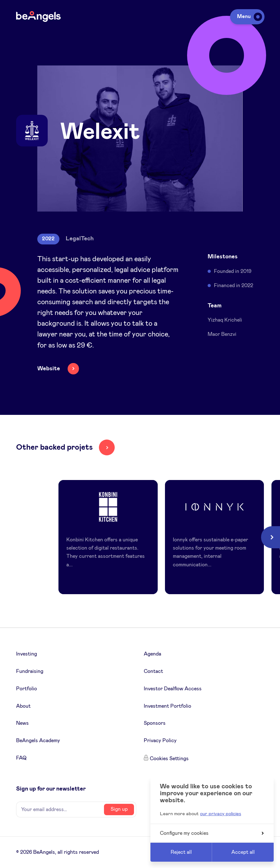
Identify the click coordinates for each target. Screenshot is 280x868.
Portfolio (27, 689)
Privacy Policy (160, 741)
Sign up (119, 809)
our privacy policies (221, 814)
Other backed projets (54, 447)
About (23, 706)
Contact (153, 671)
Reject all (181, 852)
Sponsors (155, 723)
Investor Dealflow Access (173, 689)
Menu (248, 16)
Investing (27, 654)
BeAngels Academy (38, 741)
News (22, 723)
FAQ (21, 758)
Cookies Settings (169, 759)
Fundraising (30, 671)
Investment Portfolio (167, 706)
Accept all (243, 852)
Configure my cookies (212, 833)
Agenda (152, 654)
